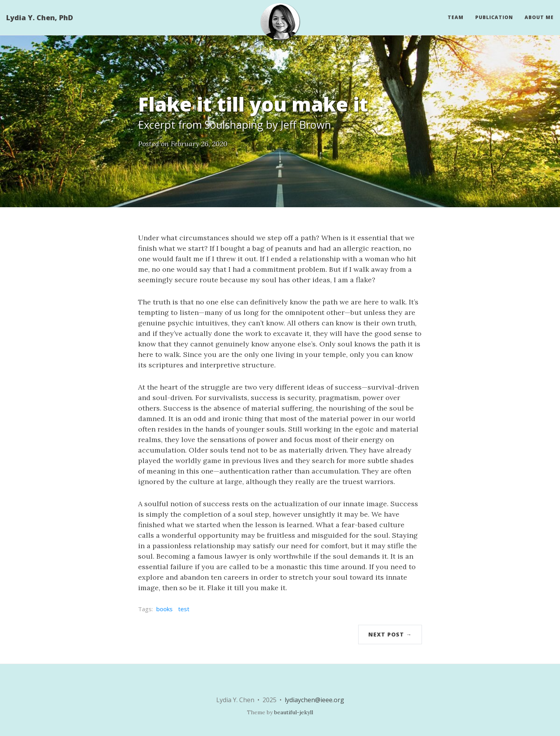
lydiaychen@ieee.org (314, 700)
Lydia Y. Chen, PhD (40, 17)
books (164, 609)
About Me (539, 17)
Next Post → (390, 634)
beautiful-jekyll (294, 712)
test (184, 609)
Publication (494, 17)
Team (456, 17)
